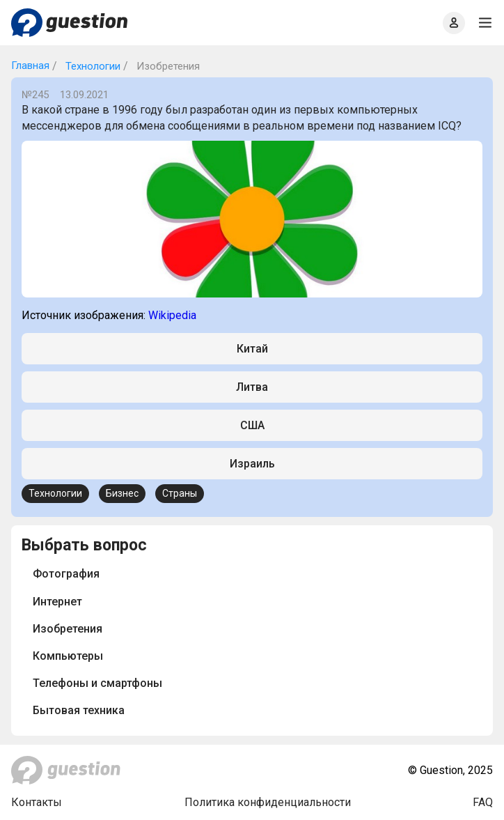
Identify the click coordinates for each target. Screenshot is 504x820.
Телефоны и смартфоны (97, 683)
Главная (30, 65)
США (252, 425)
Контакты (37, 802)
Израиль (252, 464)
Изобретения (68, 629)
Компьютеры (68, 656)
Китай (252, 349)
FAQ (483, 802)
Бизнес (122, 493)
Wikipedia (172, 315)
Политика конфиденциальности (268, 802)
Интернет (57, 602)
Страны (180, 493)
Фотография (66, 574)
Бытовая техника (79, 710)
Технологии (92, 66)
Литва (252, 387)
